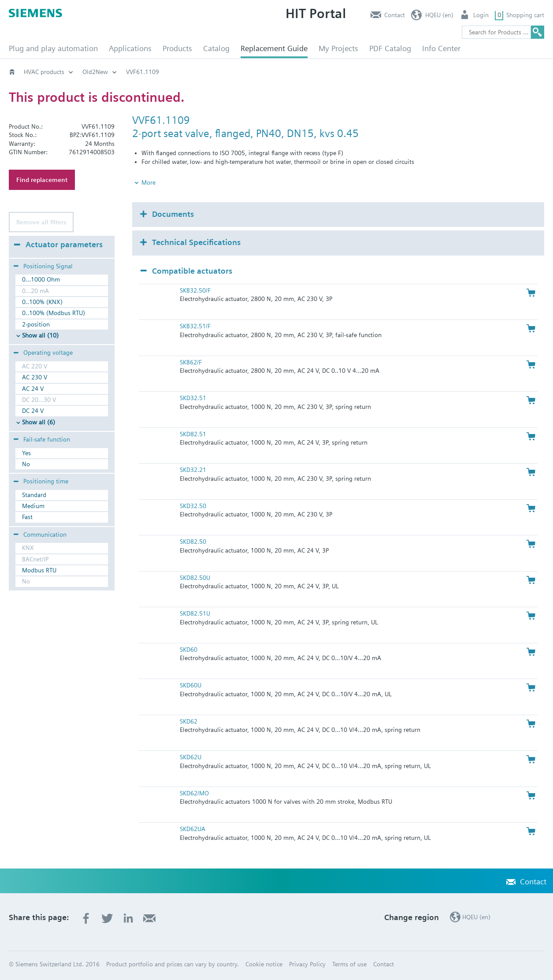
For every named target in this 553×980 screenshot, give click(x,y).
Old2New (95, 72)
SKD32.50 (193, 506)
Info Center (441, 48)
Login (481, 15)
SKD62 (189, 721)
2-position (36, 324)
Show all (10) (40, 335)
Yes (26, 453)
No (26, 464)
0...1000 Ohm (41, 279)
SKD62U (191, 757)
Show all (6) (39, 422)
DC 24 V (33, 411)
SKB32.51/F (195, 326)
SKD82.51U (195, 613)
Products (177, 48)
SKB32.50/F (195, 290)
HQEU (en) (439, 15)
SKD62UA (193, 829)
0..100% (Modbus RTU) (54, 313)
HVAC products (44, 72)
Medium (33, 506)
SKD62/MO (194, 793)
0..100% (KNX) (42, 302)
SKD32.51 (193, 398)
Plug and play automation (53, 48)
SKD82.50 (193, 542)
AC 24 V (33, 389)
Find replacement (42, 180)
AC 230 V (35, 377)
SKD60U (191, 685)
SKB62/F (191, 362)
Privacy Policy (307, 964)
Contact (395, 15)
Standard (34, 495)
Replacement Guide (274, 48)
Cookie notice (264, 964)
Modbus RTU (39, 570)
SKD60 (189, 650)
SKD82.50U (195, 578)
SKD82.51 (193, 434)
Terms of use (349, 964)
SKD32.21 (193, 470)
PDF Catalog (390, 48)
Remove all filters (41, 222)
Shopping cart (525, 15)
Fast (27, 517)
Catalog (216, 48)
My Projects (338, 48)
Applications (130, 48)
